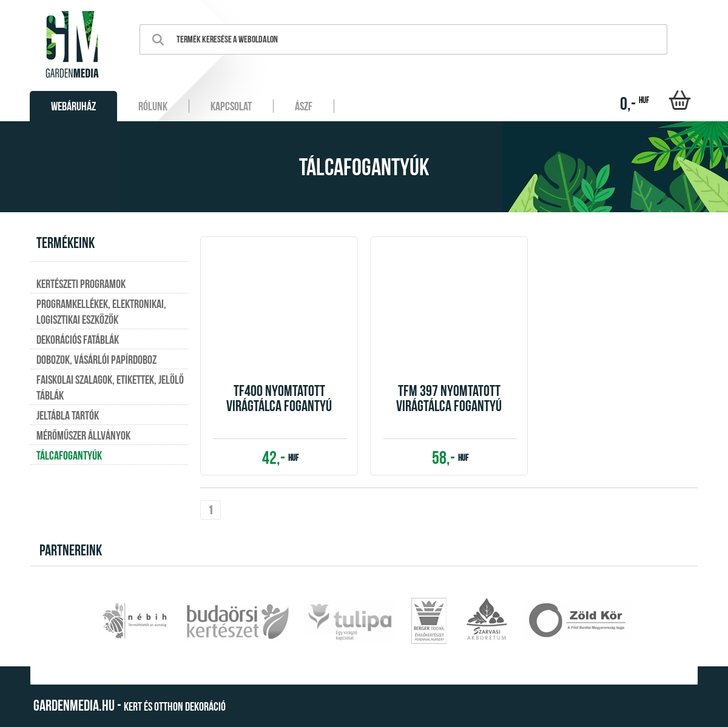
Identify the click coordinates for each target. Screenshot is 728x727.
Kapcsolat (231, 106)
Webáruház (73, 106)
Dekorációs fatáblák (78, 340)
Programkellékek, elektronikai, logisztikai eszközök (101, 312)
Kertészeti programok (81, 284)
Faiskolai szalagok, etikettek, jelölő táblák (110, 387)
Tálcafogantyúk (69, 455)
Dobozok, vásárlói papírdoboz (96, 360)
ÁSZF (304, 106)
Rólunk (153, 106)
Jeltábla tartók (68, 415)
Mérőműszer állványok (83, 435)
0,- (635, 103)
